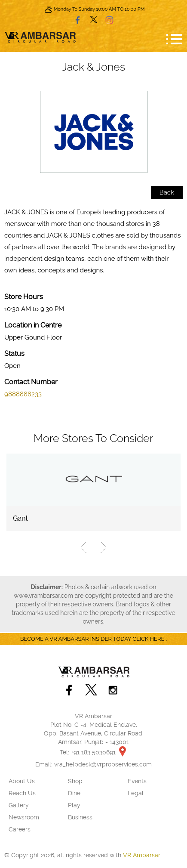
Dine (74, 793)
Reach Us (22, 793)
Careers (20, 829)
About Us (22, 781)
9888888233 (23, 394)
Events (137, 781)
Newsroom (24, 817)
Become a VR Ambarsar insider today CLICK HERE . (93, 639)
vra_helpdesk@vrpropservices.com (103, 764)
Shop (75, 781)
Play (74, 805)
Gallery (19, 805)
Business (80, 817)
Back (167, 192)
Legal (136, 793)
